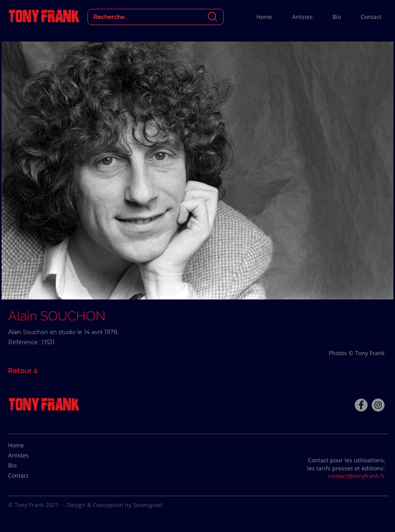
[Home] (28, 445)
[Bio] (28, 465)
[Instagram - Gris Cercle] (378, 405)
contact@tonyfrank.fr (357, 476)
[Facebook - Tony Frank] (361, 405)
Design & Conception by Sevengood (115, 505)
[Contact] (28, 476)
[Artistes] (28, 455)
